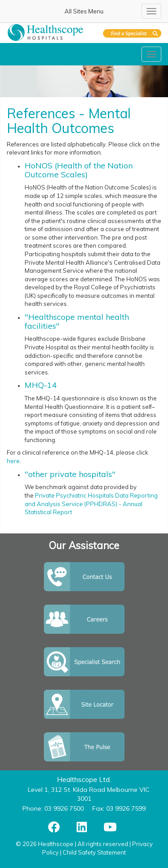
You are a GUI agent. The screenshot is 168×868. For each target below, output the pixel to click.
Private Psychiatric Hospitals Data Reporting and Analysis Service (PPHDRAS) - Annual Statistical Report (91, 504)
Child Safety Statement (94, 852)
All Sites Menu (84, 11)
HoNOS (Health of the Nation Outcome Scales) (79, 170)
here (13, 461)
